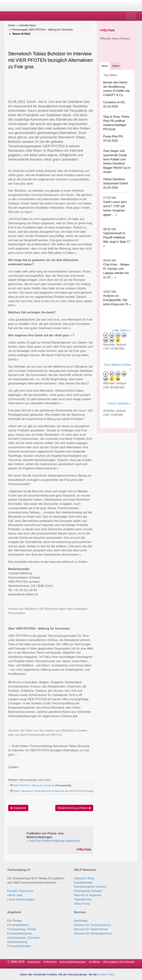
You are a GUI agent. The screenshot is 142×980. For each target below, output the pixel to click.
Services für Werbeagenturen (93, 933)
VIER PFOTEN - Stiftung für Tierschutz (34, 785)
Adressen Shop (84, 878)
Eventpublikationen (20, 933)
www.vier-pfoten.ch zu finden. (69, 562)
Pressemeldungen (19, 946)
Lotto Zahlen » (122, 330)
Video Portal (82, 904)
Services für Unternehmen (91, 929)
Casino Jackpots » (119, 403)
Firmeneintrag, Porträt (22, 929)
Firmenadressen (18, 925)
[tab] (105, 66)
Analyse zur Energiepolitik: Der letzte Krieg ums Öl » (117, 300)
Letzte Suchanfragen (21, 899)
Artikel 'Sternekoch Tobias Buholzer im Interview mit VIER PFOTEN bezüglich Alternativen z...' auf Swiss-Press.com (75, 791)
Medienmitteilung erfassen (74, 808)
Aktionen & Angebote (88, 895)
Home (12, 25)
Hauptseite (18, 808)
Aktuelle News (28, 25)
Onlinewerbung (17, 942)
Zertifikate (94, 962)
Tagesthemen (83, 899)
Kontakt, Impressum (20, 891)
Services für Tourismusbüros (92, 925)
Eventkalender (83, 883)
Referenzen (50, 962)
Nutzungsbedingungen (73, 962)
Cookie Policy (106, 974)
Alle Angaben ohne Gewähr (119, 962)
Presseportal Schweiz (88, 891)
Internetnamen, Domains (23, 938)
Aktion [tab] (116, 66)
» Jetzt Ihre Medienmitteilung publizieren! (53, 841)
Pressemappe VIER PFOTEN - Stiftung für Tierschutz (42, 30)
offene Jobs (15, 895)
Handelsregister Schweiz (90, 887)
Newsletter (81, 921)
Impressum (34, 962)
